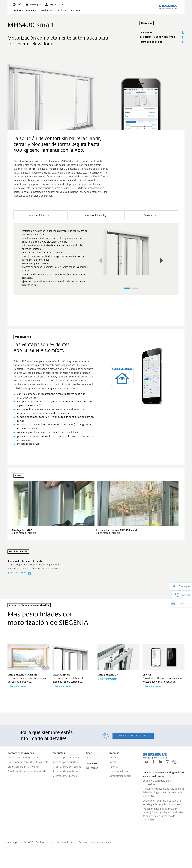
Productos (46, 11)
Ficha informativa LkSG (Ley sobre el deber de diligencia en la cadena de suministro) (163, 793)
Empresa (75, 11)
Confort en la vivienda (25, 11)
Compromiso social (120, 776)
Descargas (92, 768)
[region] (96, 260)
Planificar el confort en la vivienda (27, 771)
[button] (54, 5)
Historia (113, 767)
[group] (96, 259)
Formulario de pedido (162, 42)
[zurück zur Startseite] (168, 7)
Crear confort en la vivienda (23, 767)
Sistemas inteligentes (65, 776)
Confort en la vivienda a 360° (24, 758)
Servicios (61, 11)
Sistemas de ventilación (66, 771)
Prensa (113, 762)
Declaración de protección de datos (56, 842)
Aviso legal (12, 842)
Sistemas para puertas (65, 762)
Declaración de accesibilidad (95, 842)
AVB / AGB (27, 842)
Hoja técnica (162, 32)
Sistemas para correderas (67, 767)
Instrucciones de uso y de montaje (162, 37)
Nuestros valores (118, 771)
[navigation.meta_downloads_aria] (33, 5)
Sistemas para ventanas (66, 758)
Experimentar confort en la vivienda (28, 762)
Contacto (114, 758)
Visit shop (92, 758)
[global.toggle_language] (17, 5)
